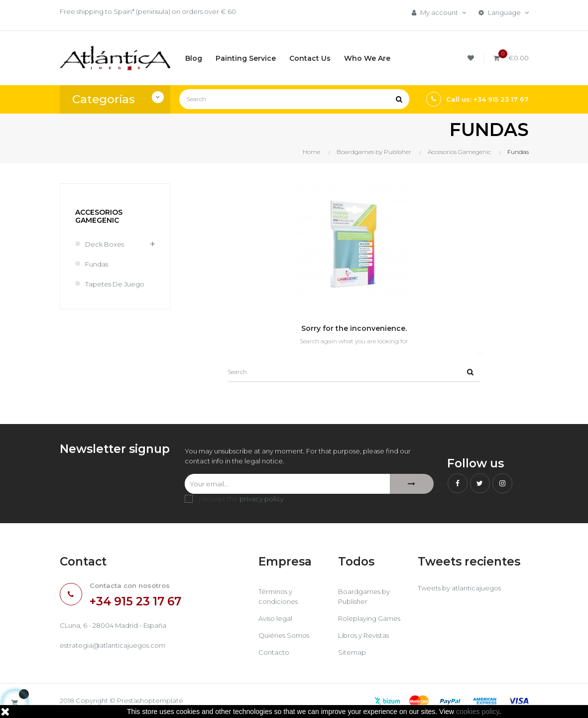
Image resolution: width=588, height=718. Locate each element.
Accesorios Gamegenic (99, 216)
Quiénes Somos (284, 635)
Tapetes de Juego (115, 284)
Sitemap (352, 652)
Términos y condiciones (278, 596)
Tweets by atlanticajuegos (459, 588)
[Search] (294, 99)
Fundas (97, 264)
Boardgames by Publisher (364, 596)
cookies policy (477, 712)
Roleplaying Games (369, 618)
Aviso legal (275, 618)
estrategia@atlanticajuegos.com (113, 645)
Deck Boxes (105, 244)
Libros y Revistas (363, 635)
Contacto (274, 652)
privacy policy (262, 499)
